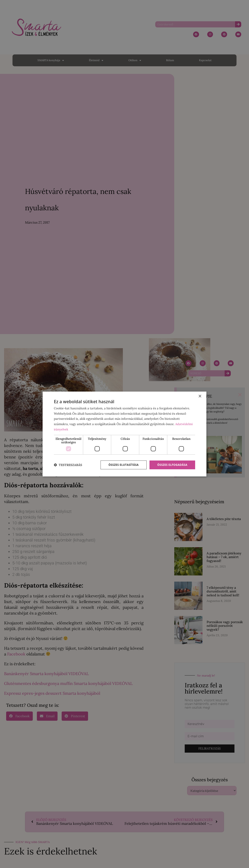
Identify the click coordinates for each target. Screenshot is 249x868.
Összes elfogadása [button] (172, 465)
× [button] (200, 396)
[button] (68, 465)
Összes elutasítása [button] (122, 465)
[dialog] (124, 434)
